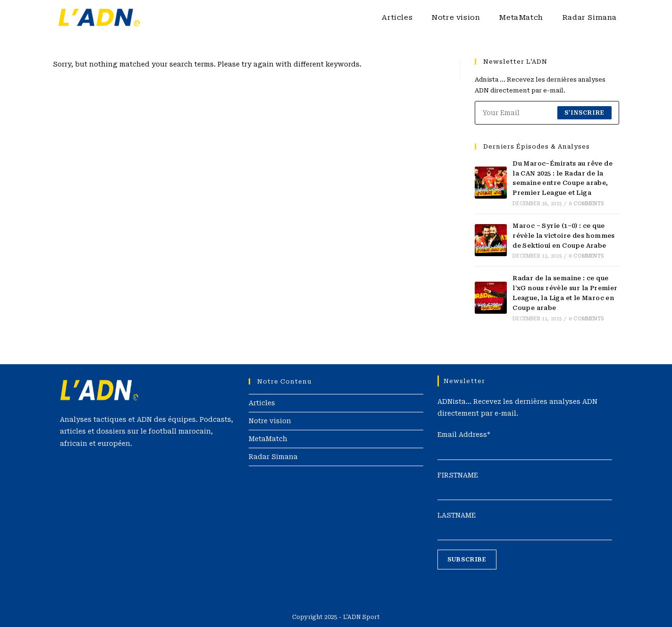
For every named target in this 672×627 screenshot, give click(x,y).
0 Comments (586, 204)
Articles (262, 403)
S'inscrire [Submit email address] (584, 113)
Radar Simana (273, 457)
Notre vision (270, 421)
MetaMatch (268, 439)
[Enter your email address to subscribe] (547, 113)
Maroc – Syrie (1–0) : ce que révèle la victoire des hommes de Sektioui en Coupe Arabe (564, 236)
